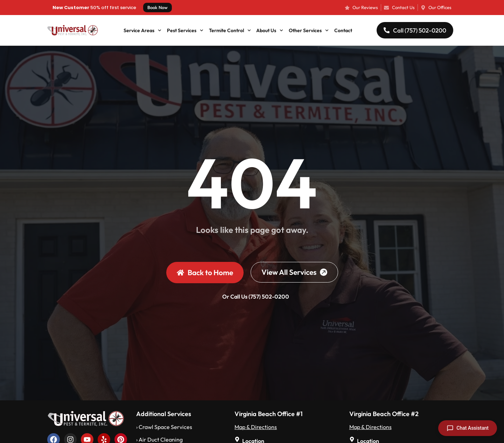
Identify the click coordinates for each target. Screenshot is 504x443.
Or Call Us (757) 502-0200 (256, 296)
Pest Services (185, 30)
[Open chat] (468, 428)
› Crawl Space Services (164, 427)
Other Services (309, 30)
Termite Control (230, 30)
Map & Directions (256, 427)
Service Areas (142, 30)
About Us (270, 30)
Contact (343, 30)
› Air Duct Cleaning (159, 440)
